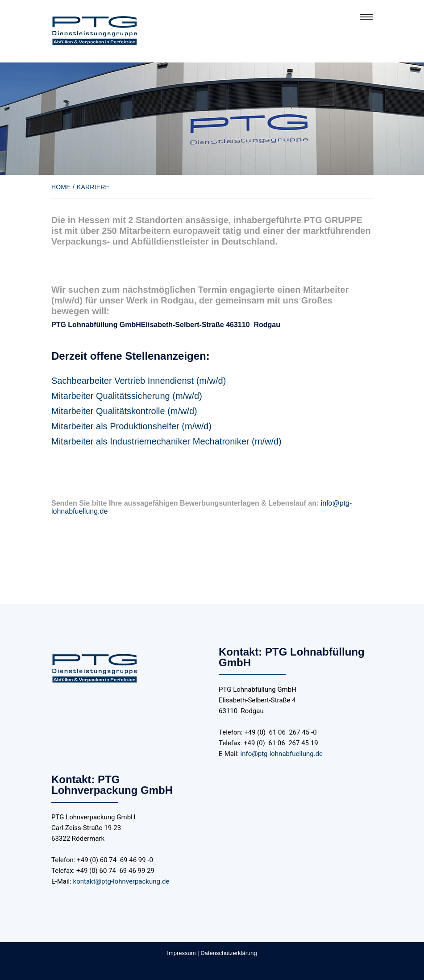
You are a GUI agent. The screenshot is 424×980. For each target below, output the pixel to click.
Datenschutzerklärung (229, 953)
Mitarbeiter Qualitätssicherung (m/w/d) (127, 396)
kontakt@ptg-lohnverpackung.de (121, 881)
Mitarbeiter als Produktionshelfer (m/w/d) (131, 426)
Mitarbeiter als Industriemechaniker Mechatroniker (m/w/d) (166, 441)
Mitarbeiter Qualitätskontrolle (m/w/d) (124, 411)
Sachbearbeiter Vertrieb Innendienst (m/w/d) (139, 381)
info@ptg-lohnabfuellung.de (282, 754)
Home (61, 187)
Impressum (181, 953)
